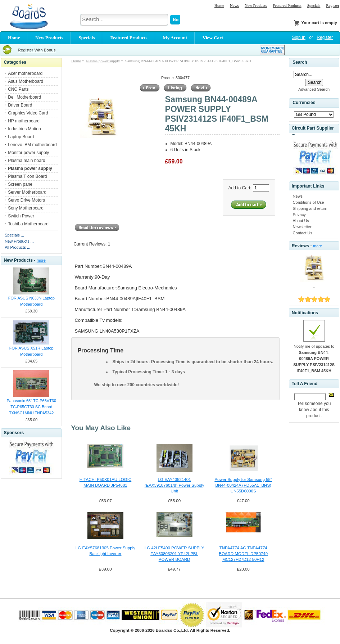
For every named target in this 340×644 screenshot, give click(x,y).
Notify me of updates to (314, 359)
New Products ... (19, 241)
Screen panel (21, 184)
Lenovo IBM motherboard (32, 145)
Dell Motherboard (24, 97)
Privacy (299, 215)
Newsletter (302, 227)
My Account (175, 38)
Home (219, 5)
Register (333, 5)
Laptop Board (21, 137)
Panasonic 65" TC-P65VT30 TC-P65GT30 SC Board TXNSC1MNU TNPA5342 (31, 407)
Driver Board (20, 105)
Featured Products (287, 5)
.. (314, 287)
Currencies (304, 103)
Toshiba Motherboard (28, 224)
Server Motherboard (27, 192)
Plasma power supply (103, 61)
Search (300, 62)
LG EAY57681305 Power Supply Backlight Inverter (105, 551)
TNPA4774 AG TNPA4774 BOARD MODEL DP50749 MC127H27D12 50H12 (243, 554)
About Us (301, 221)
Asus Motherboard (26, 81)
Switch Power (21, 216)
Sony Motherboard (26, 208)
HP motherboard (24, 121)
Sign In (299, 37)
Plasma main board (26, 161)
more (41, 260)
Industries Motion (24, 129)
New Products (256, 5)
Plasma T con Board (27, 176)
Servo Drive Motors (26, 200)
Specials (314, 5)
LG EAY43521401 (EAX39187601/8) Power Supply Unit (174, 485)
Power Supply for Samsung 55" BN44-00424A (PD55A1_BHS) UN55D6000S (243, 485)
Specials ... (14, 235)
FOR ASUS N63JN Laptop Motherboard (31, 301)
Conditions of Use (309, 202)
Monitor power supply (28, 153)
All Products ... (17, 247)
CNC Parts (18, 89)
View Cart (213, 38)
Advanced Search (314, 89)
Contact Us (303, 233)
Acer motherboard (25, 73)
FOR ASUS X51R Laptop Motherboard (31, 351)
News (234, 5)
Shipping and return (310, 208)
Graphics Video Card (28, 113)
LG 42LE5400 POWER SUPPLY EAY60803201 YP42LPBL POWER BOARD (174, 554)
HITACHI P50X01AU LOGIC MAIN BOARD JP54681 (105, 482)
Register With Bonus (37, 50)
